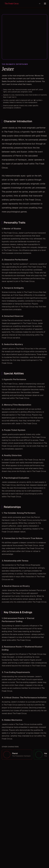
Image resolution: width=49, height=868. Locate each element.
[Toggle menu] (45, 4)
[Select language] (40, 4)
